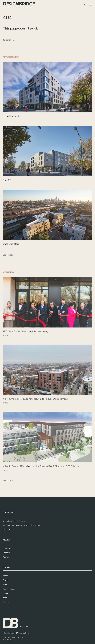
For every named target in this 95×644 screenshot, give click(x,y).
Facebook (7, 557)
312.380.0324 (8, 530)
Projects (6, 580)
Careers (6, 602)
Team (5, 598)
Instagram (7, 548)
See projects (8, 255)
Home (5, 576)
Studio (6, 584)
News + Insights (9, 589)
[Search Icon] (85, 5)
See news (7, 481)
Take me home (9, 40)
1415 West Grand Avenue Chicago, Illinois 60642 (21, 525)
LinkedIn (6, 553)
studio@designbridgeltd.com (14, 521)
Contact (6, 593)
